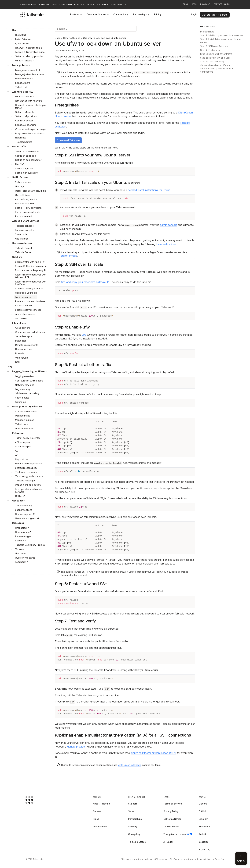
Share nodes (22, 234)
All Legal (168, 842)
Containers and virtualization (30, 332)
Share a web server (23, 243)
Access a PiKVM (23, 305)
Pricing (158, 14)
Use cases (21, 553)
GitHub (203, 811)
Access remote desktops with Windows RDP (31, 276)
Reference (21, 138)
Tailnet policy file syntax (28, 438)
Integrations (19, 323)
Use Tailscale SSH (25, 203)
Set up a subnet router (27, 151)
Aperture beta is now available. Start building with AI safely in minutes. (73, 4)
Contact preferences (26, 411)
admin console (169, 225)
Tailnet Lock (21, 87)
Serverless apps (24, 336)
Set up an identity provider (29, 56)
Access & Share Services (26, 221)
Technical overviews (26, 472)
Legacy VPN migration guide (30, 52)
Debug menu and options (28, 485)
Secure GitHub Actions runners (31, 266)
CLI (17, 451)
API (17, 455)
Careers (97, 811)
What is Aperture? (24, 97)
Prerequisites (207, 32)
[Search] (96, 29)
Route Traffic (19, 146)
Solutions (17, 257)
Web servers (22, 358)
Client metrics (22, 398)
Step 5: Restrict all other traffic (216, 54)
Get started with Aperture (29, 101)
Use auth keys (23, 195)
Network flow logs (25, 385)
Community (121, 14)
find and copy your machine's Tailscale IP (85, 282)
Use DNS (20, 164)
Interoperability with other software (29, 490)
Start (15, 30)
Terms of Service (173, 804)
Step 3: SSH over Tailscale (214, 46)
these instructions (166, 244)
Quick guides (22, 44)
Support (133, 804)
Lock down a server (25, 297)
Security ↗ (21, 541)
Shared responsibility (26, 468)
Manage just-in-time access (30, 74)
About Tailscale (101, 804)
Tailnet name (22, 424)
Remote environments (27, 345)
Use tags (20, 186)
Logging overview (25, 376)
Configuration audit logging (29, 381)
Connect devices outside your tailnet (31, 106)
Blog (185, 4)
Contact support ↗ (25, 514)
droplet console (69, 256)
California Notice (172, 819)
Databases (21, 341)
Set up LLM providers (26, 116)
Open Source (100, 827)
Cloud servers (23, 328)
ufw (84, 335)
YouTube (204, 842)
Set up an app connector (28, 160)
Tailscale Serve (23, 252)
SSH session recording (27, 393)
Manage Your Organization (27, 407)
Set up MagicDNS (24, 168)
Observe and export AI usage (31, 129)
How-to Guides (72, 38)
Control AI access (24, 121)
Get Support (19, 501)
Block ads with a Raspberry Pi (31, 270)
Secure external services (28, 310)
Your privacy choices (178, 834)
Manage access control (28, 70)
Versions (20, 549)
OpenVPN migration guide (29, 48)
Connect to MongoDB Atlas (29, 288)
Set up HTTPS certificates (29, 208)
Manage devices (24, 79)
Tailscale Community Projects (30, 545)
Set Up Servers (20, 177)
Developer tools (24, 349)
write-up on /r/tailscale (130, 765)
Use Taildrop (22, 239)
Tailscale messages (25, 481)
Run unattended (24, 216)
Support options (24, 510)
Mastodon (204, 827)
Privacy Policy (171, 811)
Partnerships (141, 14)
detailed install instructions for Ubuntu (149, 190)
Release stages (23, 536)
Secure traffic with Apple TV (30, 262)
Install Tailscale (23, 39)
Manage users (23, 83)
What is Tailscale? (24, 61)
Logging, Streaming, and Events (29, 371)
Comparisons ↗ (23, 532)
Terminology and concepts (29, 476)
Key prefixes (22, 459)
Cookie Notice (171, 827)
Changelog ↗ (22, 528)
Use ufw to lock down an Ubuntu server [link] (105, 38)
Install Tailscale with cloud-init (30, 191)
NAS (18, 362)
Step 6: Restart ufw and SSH (215, 58)
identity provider (76, 747)
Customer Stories (98, 14)
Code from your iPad (26, 293)
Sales (131, 811)
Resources (18, 523)
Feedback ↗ (22, 562)
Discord (203, 804)
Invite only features (25, 558)
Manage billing (23, 416)
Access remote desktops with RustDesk (31, 283)
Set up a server (23, 182)
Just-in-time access (25, 314)
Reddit (202, 834)
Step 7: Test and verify (212, 62)
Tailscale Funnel (24, 248)
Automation (21, 318)
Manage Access (21, 65)
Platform (76, 14)
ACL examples (22, 442)
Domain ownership (25, 429)
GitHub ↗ (20, 496)
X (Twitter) (205, 849)
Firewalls (20, 353)
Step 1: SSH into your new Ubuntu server (222, 35)
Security (133, 827)
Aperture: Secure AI (23, 92)
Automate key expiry (26, 199)
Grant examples (23, 446)
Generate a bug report (27, 518)
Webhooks (21, 402)
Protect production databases (31, 301)
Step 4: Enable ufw (210, 50)
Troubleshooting (24, 142)
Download (205, 4)
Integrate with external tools (30, 133)
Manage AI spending (26, 125)
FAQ (10, 367)
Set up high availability (27, 173)
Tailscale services (24, 226)
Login (194, 14)
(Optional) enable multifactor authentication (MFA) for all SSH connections (217, 69)
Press (96, 819)
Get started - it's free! (215, 15)
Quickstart (20, 35)
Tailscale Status (137, 842)
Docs (194, 4)
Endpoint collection (25, 230)
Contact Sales (222, 4)
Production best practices (29, 464)
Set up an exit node (26, 156)
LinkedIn (203, 819)
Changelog (134, 834)
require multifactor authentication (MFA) (154, 753)
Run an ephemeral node (28, 212)
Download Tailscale (68, 140)
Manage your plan (25, 420)
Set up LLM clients (25, 112)
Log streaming (22, 389)
